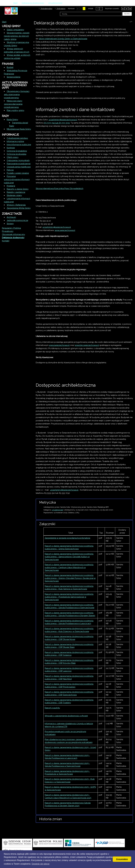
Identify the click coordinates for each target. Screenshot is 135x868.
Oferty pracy (13, 157)
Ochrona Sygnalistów (17, 151)
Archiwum (11, 217)
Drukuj (129, 28)
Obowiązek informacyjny (14, 234)
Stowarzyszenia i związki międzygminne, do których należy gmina (17, 36)
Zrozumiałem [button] (122, 859)
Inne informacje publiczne (19, 145)
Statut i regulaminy (15, 30)
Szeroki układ (101, 9)
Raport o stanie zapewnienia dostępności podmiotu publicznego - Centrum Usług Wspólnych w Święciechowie (69, 567)
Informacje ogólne (15, 141)
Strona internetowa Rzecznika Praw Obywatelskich (60, 189)
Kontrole (11, 148)
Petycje (10, 170)
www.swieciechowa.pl (65, 230)
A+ (130, 9)
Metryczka (48, 502)
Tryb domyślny (46, 9)
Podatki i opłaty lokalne (18, 173)
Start (4, 22)
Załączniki (47, 524)
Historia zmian (51, 819)
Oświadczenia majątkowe (19, 167)
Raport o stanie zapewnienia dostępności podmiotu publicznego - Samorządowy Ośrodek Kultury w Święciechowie (69, 557)
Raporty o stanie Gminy (18, 189)
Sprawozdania (14, 77)
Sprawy (10, 224)
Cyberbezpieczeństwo (17, 138)
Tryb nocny (60, 9)
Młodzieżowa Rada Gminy (19, 129)
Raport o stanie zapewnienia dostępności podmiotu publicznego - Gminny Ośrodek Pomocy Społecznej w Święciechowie (70, 578)
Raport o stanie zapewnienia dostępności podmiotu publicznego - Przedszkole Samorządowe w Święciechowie (69, 597)
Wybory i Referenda (16, 205)
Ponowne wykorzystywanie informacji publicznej (17, 180)
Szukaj (127, 14)
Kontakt (6, 241)
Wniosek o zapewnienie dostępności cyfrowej (66, 716)
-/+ (131, 22)
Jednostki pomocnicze (17, 220)
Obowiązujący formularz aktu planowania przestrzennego (17, 95)
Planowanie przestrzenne (19, 164)
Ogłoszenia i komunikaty (18, 160)
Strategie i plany (14, 195)
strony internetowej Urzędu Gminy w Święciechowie (63, 39)
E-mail (132, 28)
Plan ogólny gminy (15, 110)
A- (123, 9)
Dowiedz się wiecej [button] (41, 864)
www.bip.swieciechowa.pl (87, 345)
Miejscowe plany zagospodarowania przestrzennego (13, 104)
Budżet (10, 67)
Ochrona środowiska (16, 154)
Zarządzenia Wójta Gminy (19, 208)
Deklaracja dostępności (13, 238)
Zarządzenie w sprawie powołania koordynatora (67, 538)
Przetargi (11, 186)
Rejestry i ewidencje (16, 192)
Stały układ (97, 9)
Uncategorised (57, 510)
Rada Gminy (12, 120)
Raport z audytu (52, 708)
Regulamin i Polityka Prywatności (11, 230)
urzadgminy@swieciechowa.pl (57, 227)
